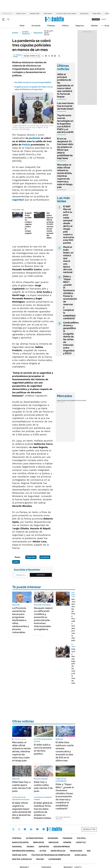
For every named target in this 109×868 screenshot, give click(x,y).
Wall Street (84, 14)
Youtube (37, 829)
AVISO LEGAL (81, 855)
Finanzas (51, 26)
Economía (36, 26)
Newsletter (104, 25)
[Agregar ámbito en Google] (31, 56)
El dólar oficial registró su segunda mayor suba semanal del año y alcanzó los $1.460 (22, 810)
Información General (24, 851)
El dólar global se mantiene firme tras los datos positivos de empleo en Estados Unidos (43, 810)
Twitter (13, 829)
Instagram (25, 829)
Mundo (30, 847)
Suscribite (41, 575)
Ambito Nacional (26, 33)
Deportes (44, 847)
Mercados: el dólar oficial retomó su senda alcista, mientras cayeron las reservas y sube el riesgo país (65, 176)
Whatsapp (44, 829)
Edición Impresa (62, 847)
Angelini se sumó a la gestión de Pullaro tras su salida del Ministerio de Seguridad (34, 88)
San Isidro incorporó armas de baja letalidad (33, 82)
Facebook (19, 829)
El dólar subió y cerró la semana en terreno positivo (43, 749)
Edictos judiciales (22, 859)
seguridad (18, 200)
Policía (26, 145)
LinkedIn (31, 829)
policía (16, 562)
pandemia (34, 138)
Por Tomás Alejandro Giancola (63, 818)
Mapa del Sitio (20, 855)
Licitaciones (55, 859)
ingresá (104, 19)
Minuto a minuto (20, 739)
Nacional (17, 847)
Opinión (94, 26)
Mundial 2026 (35, 14)
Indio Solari (48, 14)
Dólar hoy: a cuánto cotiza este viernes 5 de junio (43, 787)
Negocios (80, 26)
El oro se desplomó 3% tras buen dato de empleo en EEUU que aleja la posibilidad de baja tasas (65, 148)
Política (65, 26)
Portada (17, 838)
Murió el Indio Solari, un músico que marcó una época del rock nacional (68, 260)
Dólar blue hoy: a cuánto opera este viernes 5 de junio (22, 787)
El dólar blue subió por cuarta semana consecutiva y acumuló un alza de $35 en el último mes (65, 751)
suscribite (96, 19)
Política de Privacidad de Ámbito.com (51, 855)
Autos (43, 851)
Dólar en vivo (21, 14)
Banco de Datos (20, 842)
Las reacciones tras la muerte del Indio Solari (65, 106)
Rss (89, 851)
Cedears (83, 401)
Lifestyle (81, 842)
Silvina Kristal (17, 56)
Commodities (75, 401)
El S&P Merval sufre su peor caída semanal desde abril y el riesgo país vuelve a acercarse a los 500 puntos (69, 225)
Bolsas (67, 401)
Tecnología (76, 851)
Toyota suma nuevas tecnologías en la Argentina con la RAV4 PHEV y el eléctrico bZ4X (65, 124)
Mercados (39, 842)
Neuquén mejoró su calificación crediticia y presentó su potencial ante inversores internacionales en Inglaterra (43, 619)
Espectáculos (58, 851)
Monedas (60, 401)
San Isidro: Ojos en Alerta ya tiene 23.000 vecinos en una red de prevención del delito (51, 225)
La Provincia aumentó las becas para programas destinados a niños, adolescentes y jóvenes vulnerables (21, 620)
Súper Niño (97, 14)
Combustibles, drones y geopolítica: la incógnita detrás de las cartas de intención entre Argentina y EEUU (71, 338)
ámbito (15, 33)
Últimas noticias (35, 838)
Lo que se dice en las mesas (66, 14)
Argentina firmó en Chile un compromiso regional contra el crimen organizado (30, 223)
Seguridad (38, 33)
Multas (40, 859)
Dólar (22, 26)
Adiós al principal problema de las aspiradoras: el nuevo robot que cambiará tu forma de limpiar (65, 85)
